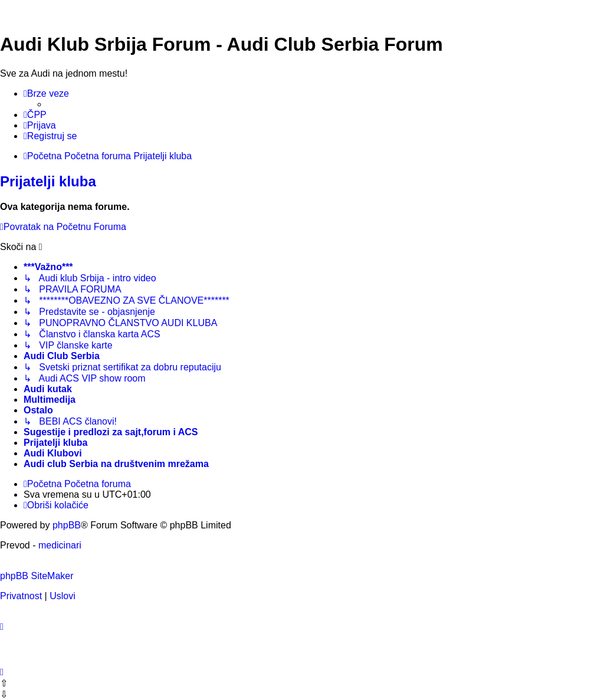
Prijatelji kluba (48, 181)
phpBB (67, 525)
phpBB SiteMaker (37, 576)
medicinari (60, 545)
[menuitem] (35, 115)
